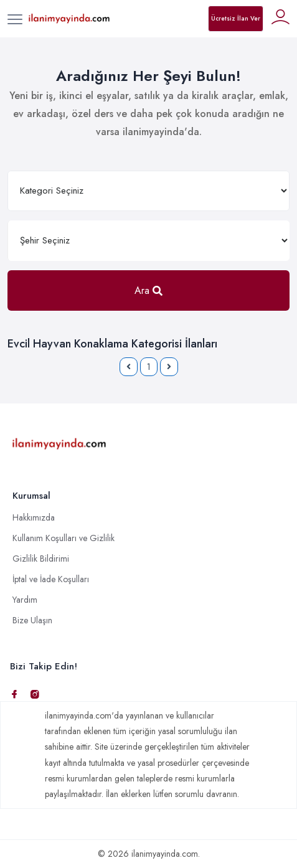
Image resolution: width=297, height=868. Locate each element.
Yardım (25, 600)
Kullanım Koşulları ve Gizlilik (64, 538)
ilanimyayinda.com (165, 854)
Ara (148, 290)
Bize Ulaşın (32, 620)
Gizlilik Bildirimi (41, 559)
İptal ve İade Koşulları (51, 579)
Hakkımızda (34, 517)
